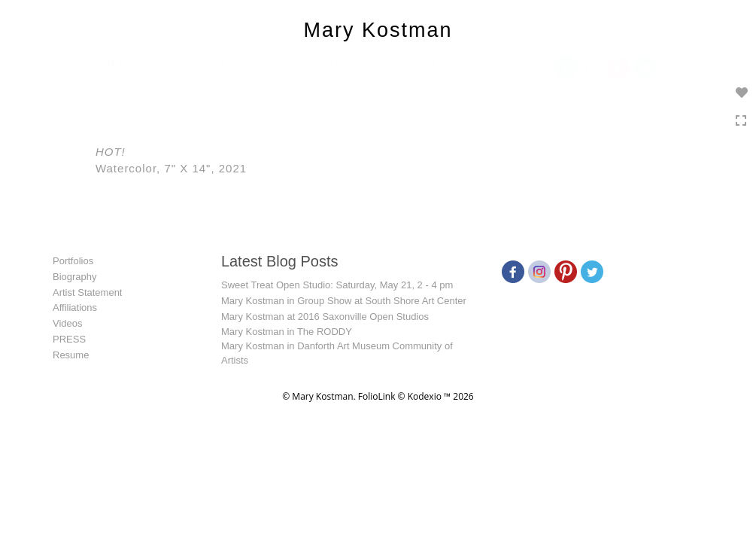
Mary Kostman (378, 30)
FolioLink (377, 396)
